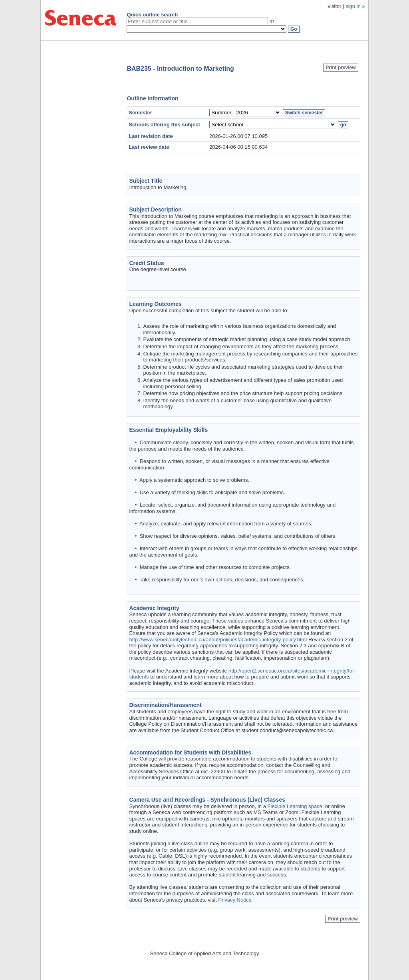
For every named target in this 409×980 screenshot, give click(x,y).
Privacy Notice (235, 900)
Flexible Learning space (295, 806)
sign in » (355, 6)
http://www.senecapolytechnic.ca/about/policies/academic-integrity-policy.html (218, 640)
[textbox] (197, 21)
